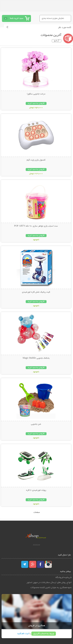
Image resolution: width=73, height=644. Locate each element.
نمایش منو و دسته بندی (53, 18)
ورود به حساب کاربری (44, 634)
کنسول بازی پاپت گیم (36, 160)
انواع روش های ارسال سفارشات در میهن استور (49, 583)
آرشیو (57, 41)
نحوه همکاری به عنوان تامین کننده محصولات (51, 588)
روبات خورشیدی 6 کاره (36, 490)
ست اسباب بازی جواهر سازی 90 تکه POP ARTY (36, 226)
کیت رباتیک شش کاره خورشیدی (36, 292)
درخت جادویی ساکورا (36, 94)
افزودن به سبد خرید (36, 103)
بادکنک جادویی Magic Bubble (36, 358)
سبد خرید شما (17, 18)
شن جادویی (36, 424)
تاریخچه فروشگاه (64, 577)
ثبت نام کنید (23, 634)
